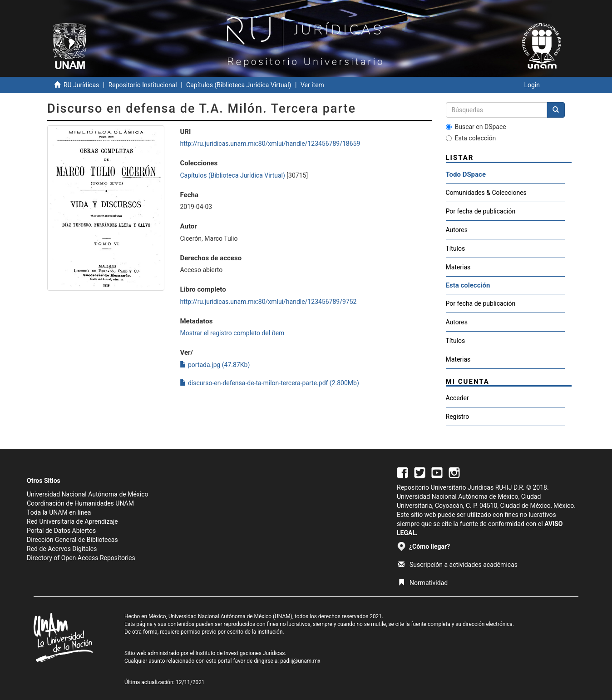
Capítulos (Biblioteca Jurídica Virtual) (239, 85)
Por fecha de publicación (481, 211)
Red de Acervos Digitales (62, 549)
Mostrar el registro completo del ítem (232, 333)
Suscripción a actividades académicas (458, 565)
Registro (458, 417)
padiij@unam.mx (300, 661)
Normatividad (423, 583)
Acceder (457, 398)
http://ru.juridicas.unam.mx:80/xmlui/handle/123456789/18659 (270, 144)
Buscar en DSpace (476, 127)
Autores (457, 230)
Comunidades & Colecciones (486, 193)
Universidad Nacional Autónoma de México (88, 494)
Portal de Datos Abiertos (61, 531)
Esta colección (471, 138)
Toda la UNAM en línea (59, 512)
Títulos (456, 248)
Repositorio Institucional (143, 85)
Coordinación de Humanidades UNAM (80, 503)
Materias (458, 267)
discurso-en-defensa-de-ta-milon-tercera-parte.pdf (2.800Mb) (269, 383)
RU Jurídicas (81, 85)
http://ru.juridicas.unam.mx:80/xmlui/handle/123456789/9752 (268, 302)
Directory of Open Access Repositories (81, 558)
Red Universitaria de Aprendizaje (72, 521)
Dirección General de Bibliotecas (72, 540)
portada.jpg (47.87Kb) (215, 365)
